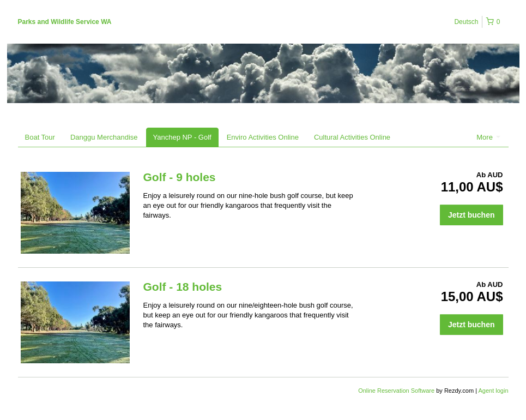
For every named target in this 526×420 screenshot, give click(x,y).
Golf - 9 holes (180, 177)
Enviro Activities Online (263, 137)
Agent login (493, 391)
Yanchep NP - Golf (182, 137)
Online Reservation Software (396, 391)
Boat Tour (40, 137)
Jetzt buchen (471, 215)
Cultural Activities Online (352, 137)
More (488, 137)
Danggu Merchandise (104, 137)
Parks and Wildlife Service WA (65, 22)
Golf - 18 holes (183, 287)
